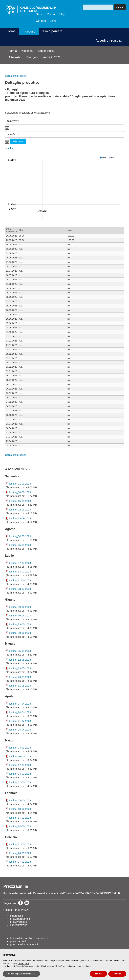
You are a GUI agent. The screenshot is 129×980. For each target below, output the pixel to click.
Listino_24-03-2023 (20, 774)
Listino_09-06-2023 (20, 607)
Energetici (33, 57)
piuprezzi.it (16, 916)
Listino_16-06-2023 (20, 616)
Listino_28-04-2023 (20, 730)
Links (53, 21)
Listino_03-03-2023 (20, 748)
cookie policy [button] (23, 963)
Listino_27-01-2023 (20, 862)
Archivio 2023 (52, 57)
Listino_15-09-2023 (20, 501)
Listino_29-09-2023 (20, 518)
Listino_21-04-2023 (20, 580)
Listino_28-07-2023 (20, 589)
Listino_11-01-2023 (20, 844)
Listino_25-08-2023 (20, 545)
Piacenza (27, 51)
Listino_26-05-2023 (20, 677)
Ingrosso (29, 31)
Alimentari (15, 57)
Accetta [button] (117, 974)
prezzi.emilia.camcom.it (24, 944)
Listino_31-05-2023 (20, 686)
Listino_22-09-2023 (20, 510)
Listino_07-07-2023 (20, 563)
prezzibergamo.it (20, 919)
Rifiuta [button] (98, 974)
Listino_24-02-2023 (20, 826)
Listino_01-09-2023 (20, 484)
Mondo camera (45, 7)
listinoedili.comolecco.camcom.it (29, 938)
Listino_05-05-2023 (20, 651)
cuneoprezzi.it (18, 925)
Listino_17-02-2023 (20, 818)
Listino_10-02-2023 (20, 809)
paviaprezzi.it (18, 941)
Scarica (9, 148)
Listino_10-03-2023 (20, 756)
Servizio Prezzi (45, 14)
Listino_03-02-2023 (20, 800)
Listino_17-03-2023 (20, 765)
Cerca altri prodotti (15, 76)
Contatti (41, 21)
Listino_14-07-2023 (20, 572)
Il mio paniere (52, 31)
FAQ (62, 14)
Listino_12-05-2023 (20, 660)
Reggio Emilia (45, 51)
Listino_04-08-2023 (20, 536)
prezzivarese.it (19, 922)
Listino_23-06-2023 (20, 624)
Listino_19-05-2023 (20, 668)
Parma (13, 51)
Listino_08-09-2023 (20, 492)
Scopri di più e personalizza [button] (21, 974)
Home (11, 31)
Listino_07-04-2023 (20, 704)
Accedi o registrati (109, 40)
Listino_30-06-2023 (20, 633)
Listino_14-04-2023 (20, 712)
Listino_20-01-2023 (20, 853)
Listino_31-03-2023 (20, 782)
